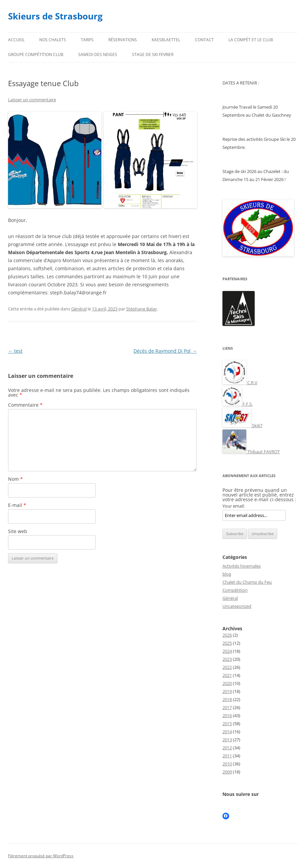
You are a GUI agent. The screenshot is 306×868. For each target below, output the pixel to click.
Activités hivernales (242, 566)
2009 (227, 772)
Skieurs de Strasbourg (55, 16)
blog (227, 574)
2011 (227, 756)
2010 (227, 764)
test (15, 351)
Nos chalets (53, 40)
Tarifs (87, 40)
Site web (18, 531)
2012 (227, 748)
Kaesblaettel (166, 40)
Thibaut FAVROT (251, 452)
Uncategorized (237, 606)
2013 (227, 740)
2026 (227, 635)
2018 (227, 699)
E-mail (17, 505)
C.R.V (240, 383)
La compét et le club (251, 40)
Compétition (235, 590)
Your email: (234, 506)
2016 (227, 715)
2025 (227, 643)
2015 (227, 724)
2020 (227, 683)
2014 (227, 732)
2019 (227, 691)
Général (79, 309)
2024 (227, 651)
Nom (15, 479)
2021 (227, 675)
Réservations (123, 40)
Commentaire (25, 405)
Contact (204, 40)
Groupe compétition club (36, 54)
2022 (227, 667)
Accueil (16, 40)
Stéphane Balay (142, 309)
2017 (227, 707)
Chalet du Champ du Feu (247, 582)
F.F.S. (238, 404)
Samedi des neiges (98, 54)
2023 (227, 659)
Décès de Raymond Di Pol (165, 351)
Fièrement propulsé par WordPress (41, 856)
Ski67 (242, 425)
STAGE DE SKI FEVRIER (153, 54)
